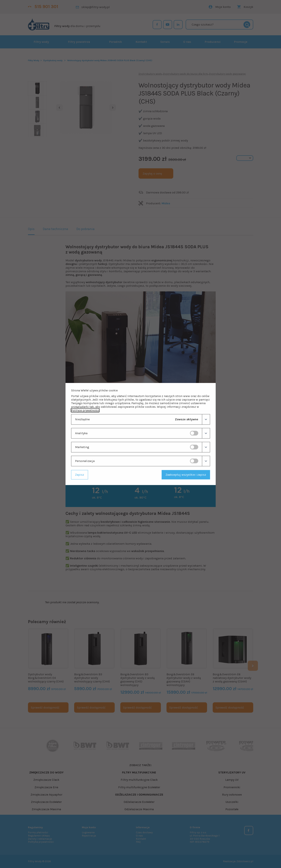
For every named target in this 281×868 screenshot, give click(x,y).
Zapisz (80, 475)
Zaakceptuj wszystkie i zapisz (186, 475)
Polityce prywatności (85, 410)
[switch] (194, 433)
